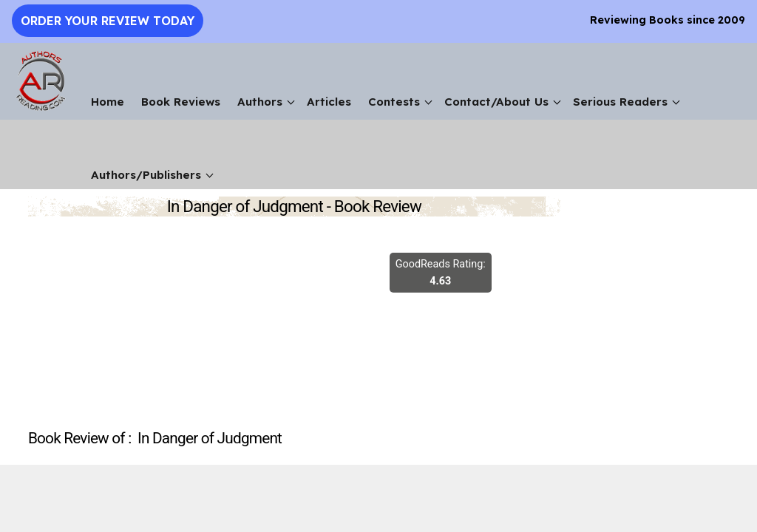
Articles (329, 102)
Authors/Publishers (146, 175)
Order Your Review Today (108, 21)
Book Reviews (181, 102)
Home (108, 102)
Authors (260, 102)
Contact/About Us (496, 102)
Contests (394, 102)
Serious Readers (620, 102)
